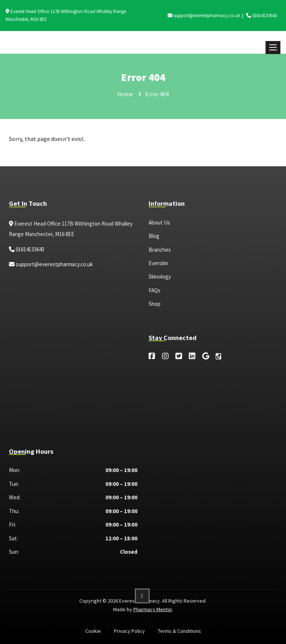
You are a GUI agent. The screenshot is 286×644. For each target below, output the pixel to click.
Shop (155, 304)
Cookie (93, 631)
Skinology (160, 277)
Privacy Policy (129, 631)
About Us (159, 222)
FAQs (155, 290)
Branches (160, 250)
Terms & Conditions (179, 631)
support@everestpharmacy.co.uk (204, 15)
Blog (154, 236)
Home (125, 94)
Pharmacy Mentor (153, 609)
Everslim (158, 263)
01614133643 (261, 15)
